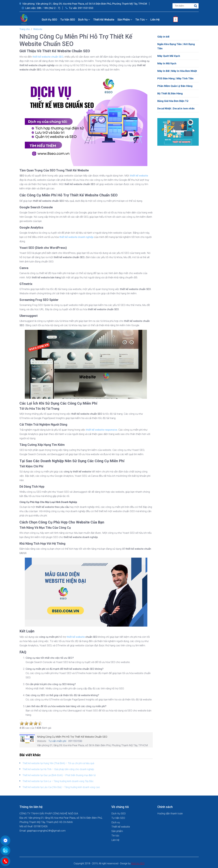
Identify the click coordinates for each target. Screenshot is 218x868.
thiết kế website (76, 637)
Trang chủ (25, 29)
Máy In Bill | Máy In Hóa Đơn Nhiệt (177, 71)
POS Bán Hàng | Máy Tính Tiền (175, 78)
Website (38, 29)
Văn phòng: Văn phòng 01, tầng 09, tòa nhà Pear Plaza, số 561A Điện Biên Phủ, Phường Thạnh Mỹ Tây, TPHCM (83, 4)
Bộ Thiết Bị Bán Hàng (170, 93)
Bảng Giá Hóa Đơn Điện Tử (173, 101)
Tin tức (141, 20)
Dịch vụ (84, 20)
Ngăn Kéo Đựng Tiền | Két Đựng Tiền (176, 46)
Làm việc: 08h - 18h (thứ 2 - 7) (41, 8)
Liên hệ (155, 20)
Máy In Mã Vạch (167, 63)
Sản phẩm (125, 20)
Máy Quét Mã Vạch (169, 56)
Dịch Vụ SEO (49, 20)
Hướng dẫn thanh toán (170, 813)
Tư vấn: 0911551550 (79, 8)
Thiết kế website (104, 20)
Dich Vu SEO (138, 863)
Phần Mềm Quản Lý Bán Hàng (175, 86)
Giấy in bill (163, 37)
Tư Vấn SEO (68, 20)
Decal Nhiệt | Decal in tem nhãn (176, 108)
